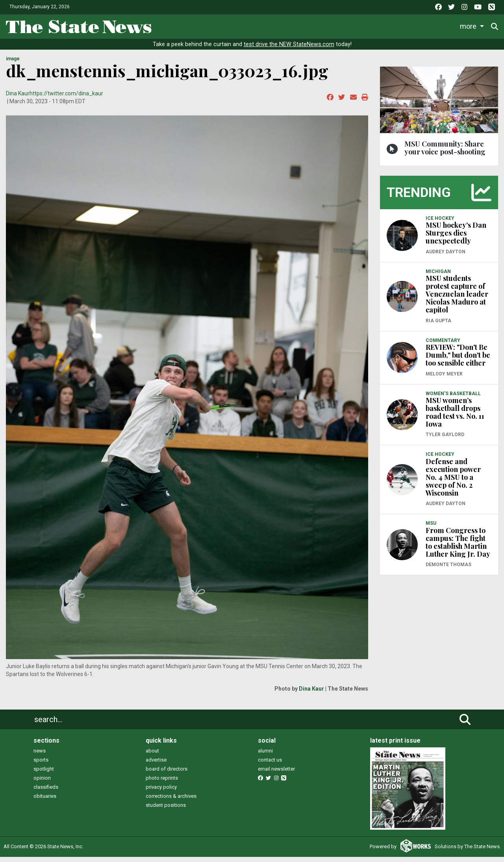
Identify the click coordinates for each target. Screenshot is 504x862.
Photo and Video (426, 25)
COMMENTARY (443, 346)
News (169, 25)
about (152, 756)
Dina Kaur (18, 99)
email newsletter (276, 774)
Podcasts (376, 25)
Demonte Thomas (448, 570)
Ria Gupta (438, 326)
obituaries (45, 802)
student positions (166, 811)
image (13, 64)
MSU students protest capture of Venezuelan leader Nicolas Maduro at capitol (457, 299)
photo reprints (162, 783)
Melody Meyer (444, 379)
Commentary (327, 25)
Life (198, 25)
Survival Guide (275, 25)
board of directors (167, 774)
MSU (431, 529)
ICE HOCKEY (440, 223)
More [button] (470, 25)
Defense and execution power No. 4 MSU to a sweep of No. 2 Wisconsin (453, 482)
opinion (42, 783)
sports (41, 765)
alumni (265, 756)
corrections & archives (171, 802)
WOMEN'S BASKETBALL (453, 399)
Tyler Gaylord (445, 440)
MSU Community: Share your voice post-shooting (445, 153)
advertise (156, 765)
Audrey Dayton (446, 257)
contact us (270, 765)
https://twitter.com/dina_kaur (66, 99)
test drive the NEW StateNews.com (289, 50)
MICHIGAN (438, 277)
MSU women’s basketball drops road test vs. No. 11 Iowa (455, 418)
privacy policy (161, 792)
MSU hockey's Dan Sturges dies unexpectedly (456, 238)
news (40, 756)
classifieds (46, 792)
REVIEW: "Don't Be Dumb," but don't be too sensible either (458, 360)
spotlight (44, 774)
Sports (228, 25)
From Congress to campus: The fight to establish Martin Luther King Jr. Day (458, 547)
